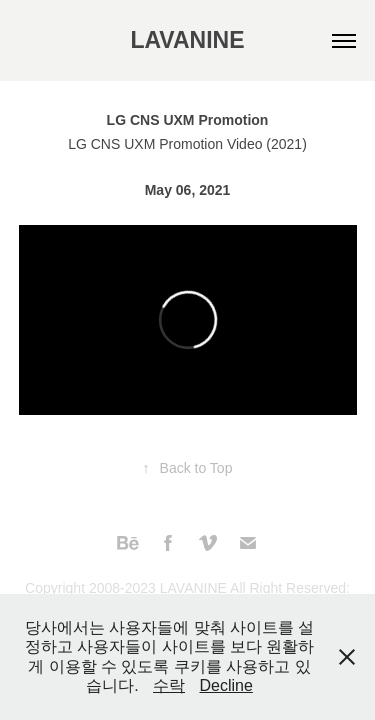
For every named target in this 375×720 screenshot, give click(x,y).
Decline (225, 685)
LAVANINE (187, 40)
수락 (169, 685)
